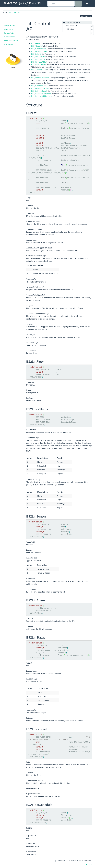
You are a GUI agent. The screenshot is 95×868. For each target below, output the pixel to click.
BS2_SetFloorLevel (39, 91)
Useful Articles (9, 37)
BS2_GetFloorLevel (39, 86)
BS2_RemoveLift (38, 59)
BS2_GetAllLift (37, 46)
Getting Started (10, 25)
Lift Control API (15, 12)
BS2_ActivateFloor (39, 70)
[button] (88, 4)
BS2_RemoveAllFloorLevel (42, 96)
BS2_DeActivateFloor (40, 78)
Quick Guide (9, 29)
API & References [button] (11, 40)
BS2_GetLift (36, 43)
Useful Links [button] (9, 44)
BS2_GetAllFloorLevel (40, 88)
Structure (71, 29)
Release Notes (9, 33)
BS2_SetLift (36, 54)
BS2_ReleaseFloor (39, 64)
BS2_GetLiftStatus (39, 49)
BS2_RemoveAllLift (39, 62)
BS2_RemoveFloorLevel (41, 94)
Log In (89, 864)
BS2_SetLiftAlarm (38, 57)
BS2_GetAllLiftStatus (40, 51)
